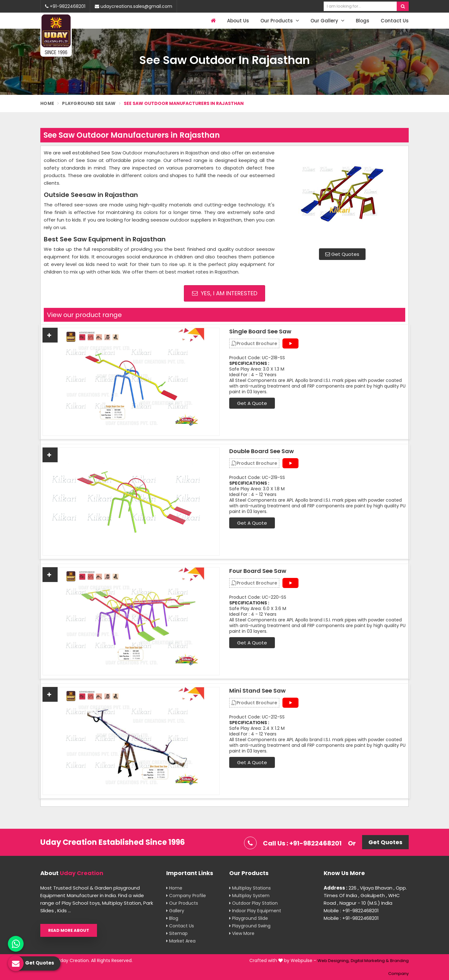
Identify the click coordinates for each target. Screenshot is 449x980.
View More (242, 933)
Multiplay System (249, 896)
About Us (238, 21)
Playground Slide (249, 918)
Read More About (69, 930)
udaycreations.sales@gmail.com (134, 6)
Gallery (175, 911)
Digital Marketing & (370, 961)
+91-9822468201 (65, 6)
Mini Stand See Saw (257, 691)
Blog (172, 918)
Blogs (363, 21)
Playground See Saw (89, 103)
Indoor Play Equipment (255, 911)
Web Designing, (333, 961)
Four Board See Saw (258, 571)
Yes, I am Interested (225, 293)
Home (47, 103)
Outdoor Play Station (253, 903)
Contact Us (395, 21)
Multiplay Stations (250, 888)
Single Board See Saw (260, 331)
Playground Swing (250, 926)
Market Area (181, 941)
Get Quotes (342, 254)
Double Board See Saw (261, 451)
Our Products (280, 21)
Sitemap (177, 933)
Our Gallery (327, 21)
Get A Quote (252, 403)
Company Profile (186, 896)
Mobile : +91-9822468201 (351, 911)
